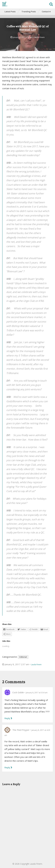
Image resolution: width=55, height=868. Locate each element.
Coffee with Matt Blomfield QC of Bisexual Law (28, 28)
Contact (46, 12)
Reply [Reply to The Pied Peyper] (7, 767)
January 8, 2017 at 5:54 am (37, 693)
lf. (5, 5)
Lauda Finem (39, 37)
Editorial (23, 657)
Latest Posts (10, 12)
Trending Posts (29, 12)
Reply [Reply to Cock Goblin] (7, 718)
